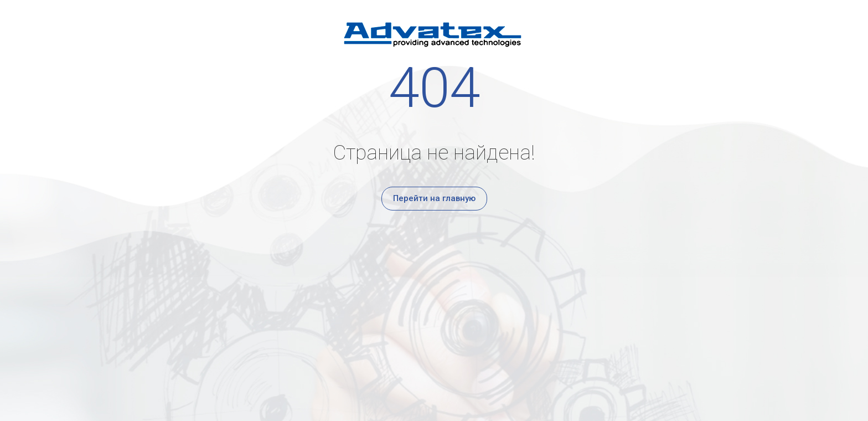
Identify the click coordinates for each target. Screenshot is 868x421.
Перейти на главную (434, 198)
